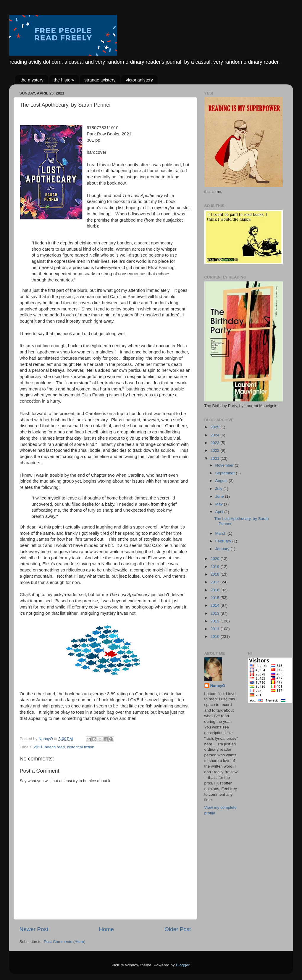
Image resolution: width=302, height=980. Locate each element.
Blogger (183, 965)
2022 (215, 450)
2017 (215, 582)
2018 (215, 574)
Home (106, 929)
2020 (215, 559)
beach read (55, 747)
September (226, 473)
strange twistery (100, 80)
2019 (215, 567)
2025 (215, 427)
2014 (215, 605)
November (225, 465)
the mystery (32, 80)
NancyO (218, 686)
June (220, 496)
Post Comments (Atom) (64, 942)
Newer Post (34, 929)
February (224, 541)
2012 (215, 621)
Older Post (178, 929)
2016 (215, 590)
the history (64, 80)
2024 (215, 435)
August (222, 481)
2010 (215, 636)
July (219, 489)
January (223, 549)
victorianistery (139, 80)
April (220, 512)
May (220, 504)
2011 (215, 629)
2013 (215, 613)
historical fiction (80, 747)
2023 (215, 443)
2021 (38, 747)
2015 (215, 598)
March (221, 533)
